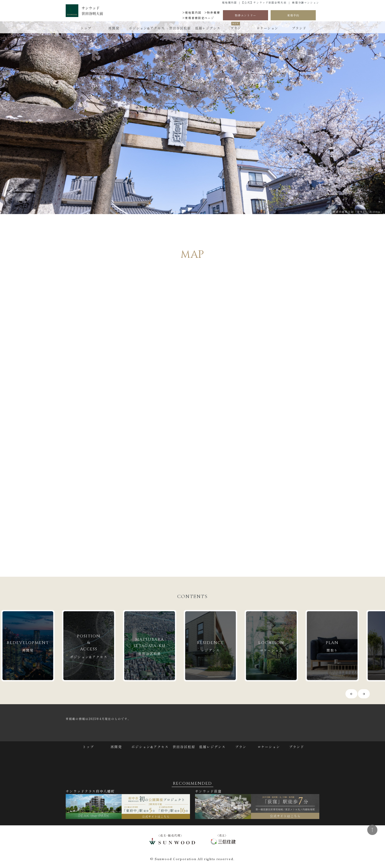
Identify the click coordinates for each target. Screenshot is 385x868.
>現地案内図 (192, 12)
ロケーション (267, 28)
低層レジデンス (208, 28)
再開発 (114, 28)
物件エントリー (246, 15)
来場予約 (293, 15)
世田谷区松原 (180, 28)
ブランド (299, 28)
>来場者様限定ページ (198, 18)
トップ (86, 28)
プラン (236, 28)
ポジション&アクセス (147, 28)
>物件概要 (212, 12)
